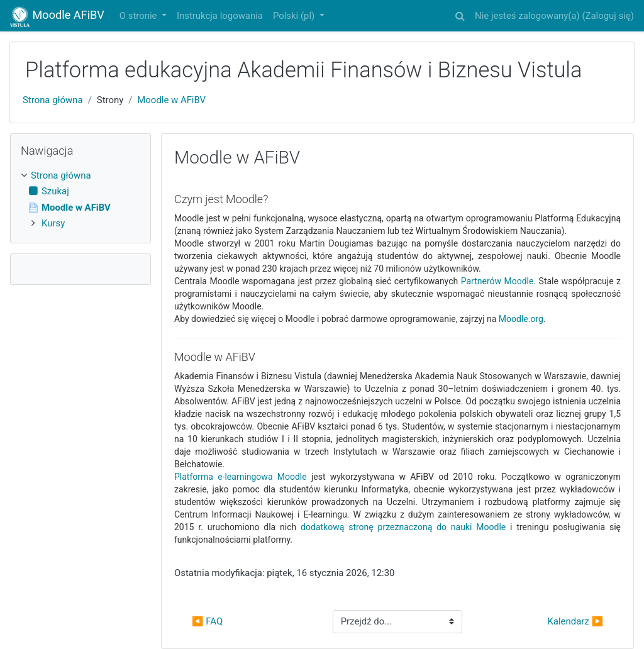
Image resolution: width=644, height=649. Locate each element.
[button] (460, 14)
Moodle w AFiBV (171, 100)
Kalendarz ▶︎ (575, 621)
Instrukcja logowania (220, 16)
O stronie (139, 16)
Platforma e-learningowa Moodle (241, 477)
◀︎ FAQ (207, 621)
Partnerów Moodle (497, 281)
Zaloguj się (608, 16)
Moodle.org (521, 319)
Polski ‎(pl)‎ (295, 16)
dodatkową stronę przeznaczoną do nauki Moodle (403, 527)
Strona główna (53, 100)
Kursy (53, 223)
